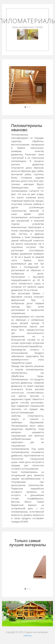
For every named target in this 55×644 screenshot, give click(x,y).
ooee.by (27, 635)
